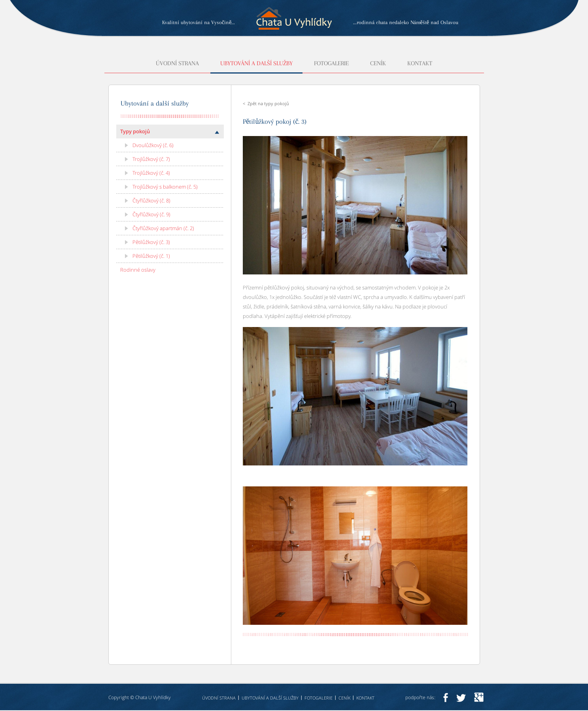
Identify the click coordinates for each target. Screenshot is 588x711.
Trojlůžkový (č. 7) (151, 159)
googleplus (479, 697)
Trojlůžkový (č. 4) (151, 173)
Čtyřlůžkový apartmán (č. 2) (163, 228)
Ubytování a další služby (256, 63)
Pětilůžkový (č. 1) (151, 256)
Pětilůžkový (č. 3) (151, 242)
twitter (461, 697)
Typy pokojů (135, 131)
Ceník (378, 63)
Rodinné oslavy (138, 270)
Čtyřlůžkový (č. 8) (151, 200)
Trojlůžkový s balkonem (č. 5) (165, 187)
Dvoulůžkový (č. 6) (153, 145)
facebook (445, 697)
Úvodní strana (177, 63)
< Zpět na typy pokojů (266, 103)
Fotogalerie (331, 63)
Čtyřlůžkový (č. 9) (151, 214)
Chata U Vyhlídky (153, 697)
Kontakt (420, 63)
